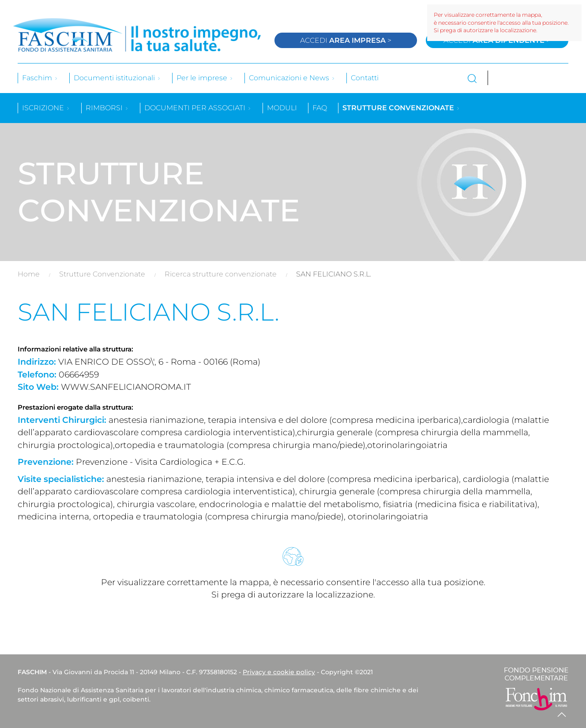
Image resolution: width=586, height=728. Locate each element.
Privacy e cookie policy (279, 672)
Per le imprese (205, 78)
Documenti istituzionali (117, 78)
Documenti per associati (198, 108)
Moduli (282, 108)
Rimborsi (107, 108)
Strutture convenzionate (401, 108)
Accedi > (346, 40)
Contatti (365, 78)
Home (29, 274)
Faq (320, 108)
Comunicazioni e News (292, 78)
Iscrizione (46, 108)
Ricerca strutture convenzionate (221, 274)
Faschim (40, 78)
